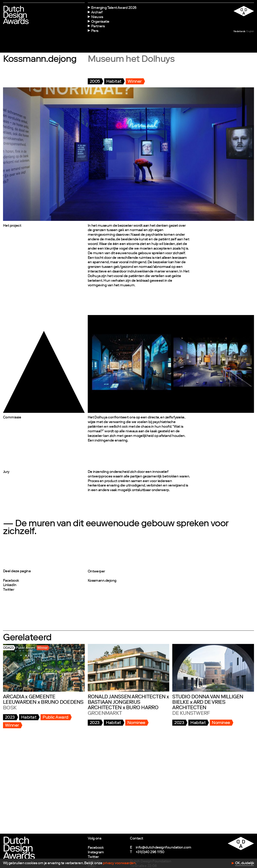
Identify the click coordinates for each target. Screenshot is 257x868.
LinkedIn (10, 585)
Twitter (9, 590)
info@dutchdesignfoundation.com (164, 848)
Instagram (96, 853)
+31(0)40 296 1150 (150, 852)
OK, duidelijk (245, 863)
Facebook (11, 581)
